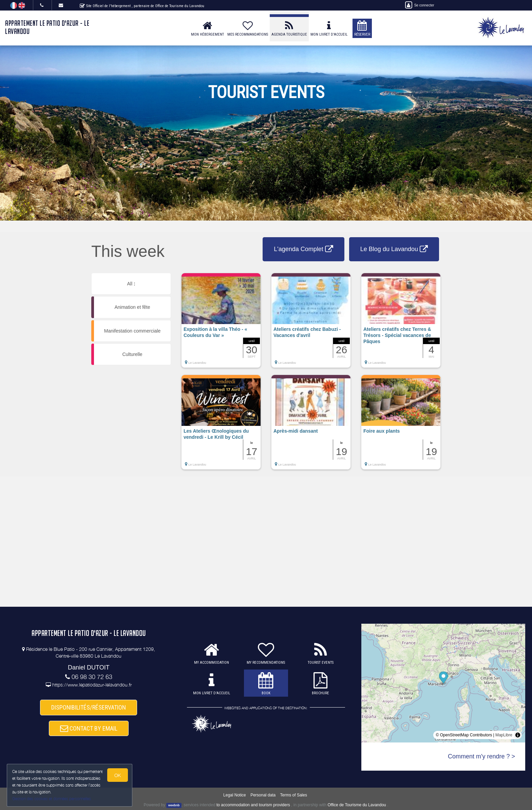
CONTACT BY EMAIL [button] (89, 728)
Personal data (263, 795)
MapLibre (504, 735)
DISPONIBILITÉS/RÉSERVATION (89, 707)
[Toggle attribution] (518, 735)
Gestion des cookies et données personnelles (52, 799)
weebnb (174, 805)
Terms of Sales (294, 795)
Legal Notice (235, 795)
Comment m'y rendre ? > (481, 756)
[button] (221, 324)
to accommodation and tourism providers (253, 805)
